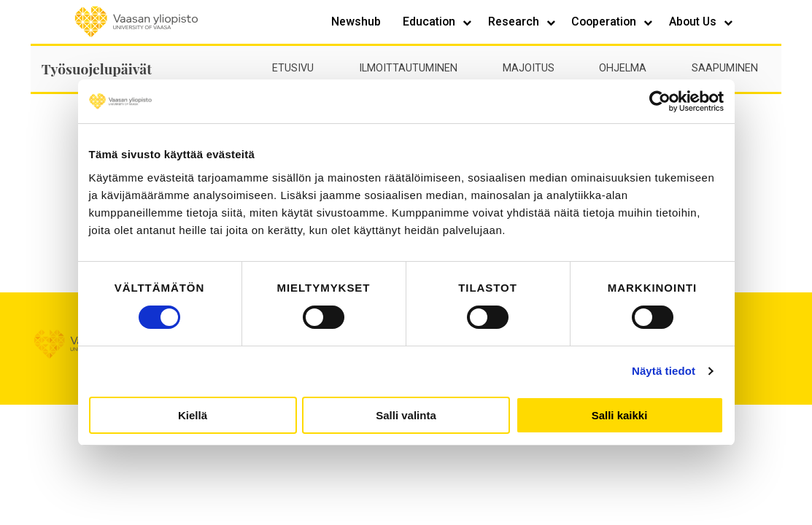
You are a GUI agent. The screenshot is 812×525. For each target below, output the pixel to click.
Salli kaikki (620, 415)
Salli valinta (406, 415)
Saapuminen (725, 68)
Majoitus (529, 68)
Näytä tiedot (664, 371)
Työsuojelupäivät (97, 69)
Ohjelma (623, 68)
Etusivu (293, 68)
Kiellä (193, 415)
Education (430, 22)
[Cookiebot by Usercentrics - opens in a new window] (660, 101)
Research (515, 22)
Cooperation (605, 22)
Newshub (356, 22)
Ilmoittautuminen (408, 68)
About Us (694, 22)
